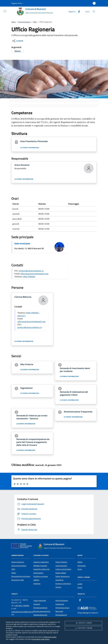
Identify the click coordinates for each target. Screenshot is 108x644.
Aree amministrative (19, 566)
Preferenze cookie (50, 637)
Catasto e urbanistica (41, 562)
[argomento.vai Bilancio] (18, 51)
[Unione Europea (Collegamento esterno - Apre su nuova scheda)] (22, 546)
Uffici (35, 22)
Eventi (80, 587)
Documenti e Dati (18, 580)
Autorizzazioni (38, 573)
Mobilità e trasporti (40, 566)
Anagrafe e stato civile (41, 569)
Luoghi (80, 584)
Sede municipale (22, 243)
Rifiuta (83, 623)
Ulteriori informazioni (30, 148)
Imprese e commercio (63, 584)
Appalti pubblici (61, 573)
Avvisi (80, 569)
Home (14, 22)
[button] (18, 3)
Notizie (80, 562)
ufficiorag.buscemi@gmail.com (34, 274)
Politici (14, 573)
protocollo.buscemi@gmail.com (23, 612)
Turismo (58, 587)
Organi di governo (18, 562)
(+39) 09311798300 (22, 606)
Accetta (83, 628)
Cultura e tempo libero (63, 569)
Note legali (59, 611)
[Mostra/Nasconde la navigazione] (5, 11)
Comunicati (82, 566)
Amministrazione (24, 22)
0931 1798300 (29, 277)
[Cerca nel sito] (94, 12)
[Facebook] (78, 11)
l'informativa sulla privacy (40, 639)
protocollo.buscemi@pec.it (31, 271)
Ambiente (37, 584)
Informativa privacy (62, 608)
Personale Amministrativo (21, 576)
